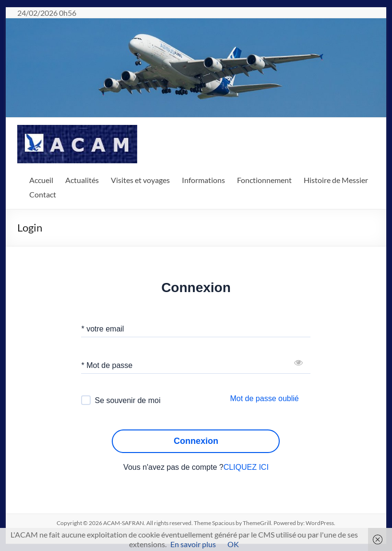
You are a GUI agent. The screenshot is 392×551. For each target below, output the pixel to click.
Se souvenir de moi (127, 400)
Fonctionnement (264, 180)
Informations (203, 180)
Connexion (196, 441)
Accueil (41, 180)
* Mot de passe (107, 365)
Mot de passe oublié (264, 398)
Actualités (82, 180)
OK (233, 544)
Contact (43, 194)
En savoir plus (193, 544)
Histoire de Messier (336, 180)
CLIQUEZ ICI (246, 467)
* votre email (102, 329)
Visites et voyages (140, 180)
